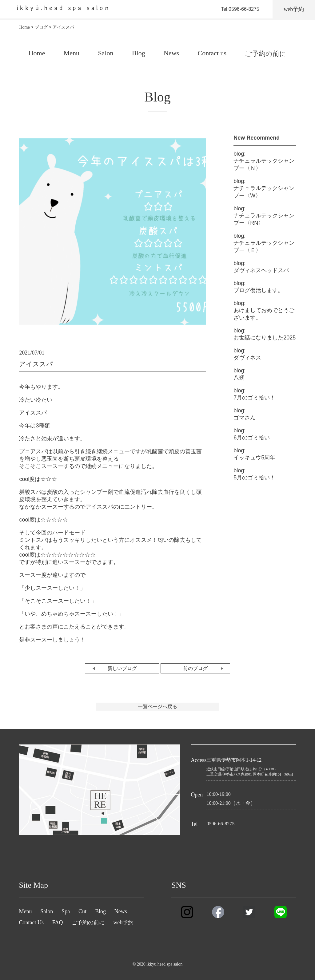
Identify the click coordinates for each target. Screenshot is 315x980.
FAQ (58, 922)
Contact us (212, 53)
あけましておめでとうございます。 (264, 310)
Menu (72, 53)
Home (37, 53)
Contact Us (31, 922)
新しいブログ (122, 668)
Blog (139, 53)
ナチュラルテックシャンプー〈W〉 (264, 188)
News (171, 53)
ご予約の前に (266, 54)
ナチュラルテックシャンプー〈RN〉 (264, 216)
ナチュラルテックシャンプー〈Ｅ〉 (264, 243)
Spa (66, 911)
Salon (106, 53)
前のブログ (195, 668)
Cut (82, 911)
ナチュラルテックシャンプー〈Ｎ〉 (264, 161)
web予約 (123, 922)
